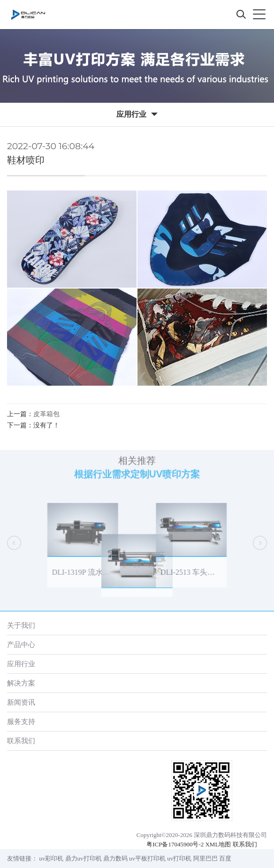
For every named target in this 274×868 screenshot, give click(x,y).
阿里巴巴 (205, 858)
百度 (225, 858)
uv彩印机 (51, 858)
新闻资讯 (21, 702)
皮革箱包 (46, 414)
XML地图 (218, 844)
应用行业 (21, 664)
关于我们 (21, 625)
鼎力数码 (115, 858)
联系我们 (21, 741)
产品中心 (21, 644)
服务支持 (21, 721)
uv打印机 (179, 858)
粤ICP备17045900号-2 (175, 844)
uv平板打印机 (147, 858)
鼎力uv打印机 (84, 858)
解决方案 (21, 683)
